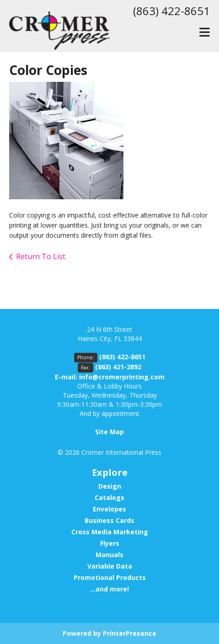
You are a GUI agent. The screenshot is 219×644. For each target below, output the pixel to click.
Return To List (41, 256)
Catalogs (109, 498)
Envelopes (109, 509)
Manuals (109, 555)
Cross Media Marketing (110, 532)
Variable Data (110, 566)
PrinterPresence (130, 633)
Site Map (109, 432)
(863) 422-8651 (171, 11)
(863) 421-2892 (118, 367)
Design (110, 486)
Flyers (110, 543)
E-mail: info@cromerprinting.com (110, 377)
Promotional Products (110, 577)
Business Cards (109, 520)
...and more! (109, 589)
